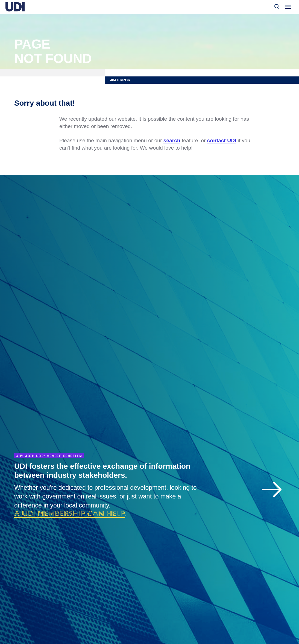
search (172, 140)
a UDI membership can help (70, 514)
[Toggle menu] (288, 7)
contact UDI (222, 140)
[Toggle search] (277, 7)
